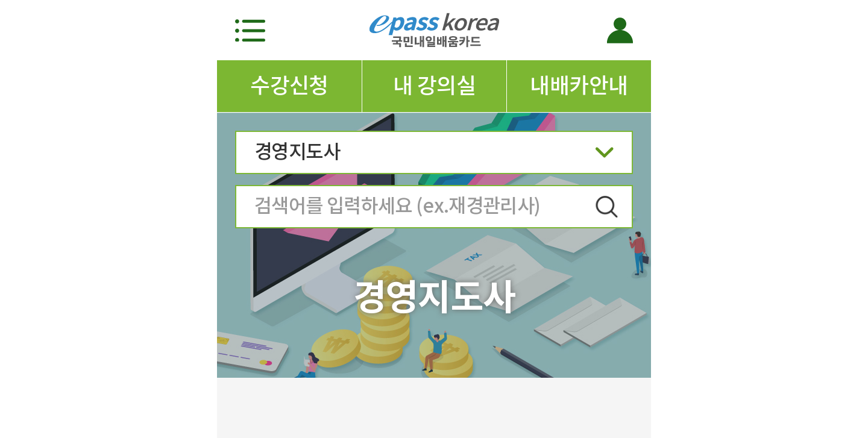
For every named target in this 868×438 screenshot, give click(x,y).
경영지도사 (434, 156)
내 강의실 (434, 86)
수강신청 (289, 86)
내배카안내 (579, 86)
